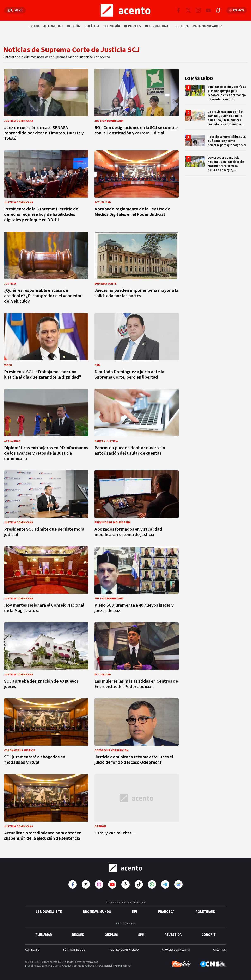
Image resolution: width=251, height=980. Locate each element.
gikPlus (111, 935)
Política (92, 26)
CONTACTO (32, 950)
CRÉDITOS (219, 950)
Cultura (181, 26)
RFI (135, 912)
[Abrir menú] (15, 10)
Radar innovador (207, 26)
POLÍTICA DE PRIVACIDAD (124, 950)
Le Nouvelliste (49, 912)
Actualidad (53, 26)
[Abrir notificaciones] (218, 10)
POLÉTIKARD (205, 912)
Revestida (173, 935)
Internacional (158, 26)
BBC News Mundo (97, 912)
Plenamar (44, 935)
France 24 (166, 912)
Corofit (209, 935)
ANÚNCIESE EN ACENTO (176, 950)
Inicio (34, 26)
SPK (141, 935)
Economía (112, 26)
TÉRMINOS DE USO (74, 950)
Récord (78, 935)
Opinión (74, 26)
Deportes (132, 26)
